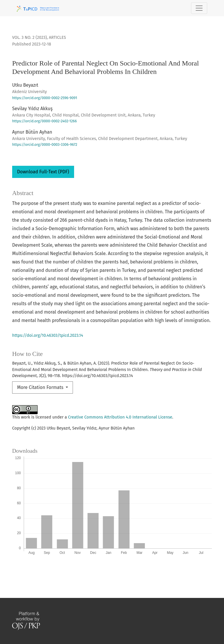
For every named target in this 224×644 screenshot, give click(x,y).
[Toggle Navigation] (199, 8)
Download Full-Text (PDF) (43, 172)
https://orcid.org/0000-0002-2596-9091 (45, 98)
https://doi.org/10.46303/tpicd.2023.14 (48, 335)
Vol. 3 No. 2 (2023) (30, 38)
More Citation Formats (41, 387)
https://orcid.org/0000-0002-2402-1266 (44, 121)
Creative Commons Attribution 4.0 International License (120, 417)
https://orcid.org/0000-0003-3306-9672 (45, 144)
